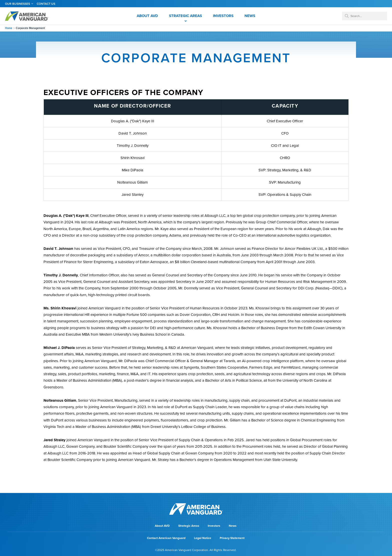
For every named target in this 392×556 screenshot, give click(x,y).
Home (9, 28)
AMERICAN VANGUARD (27, 16)
